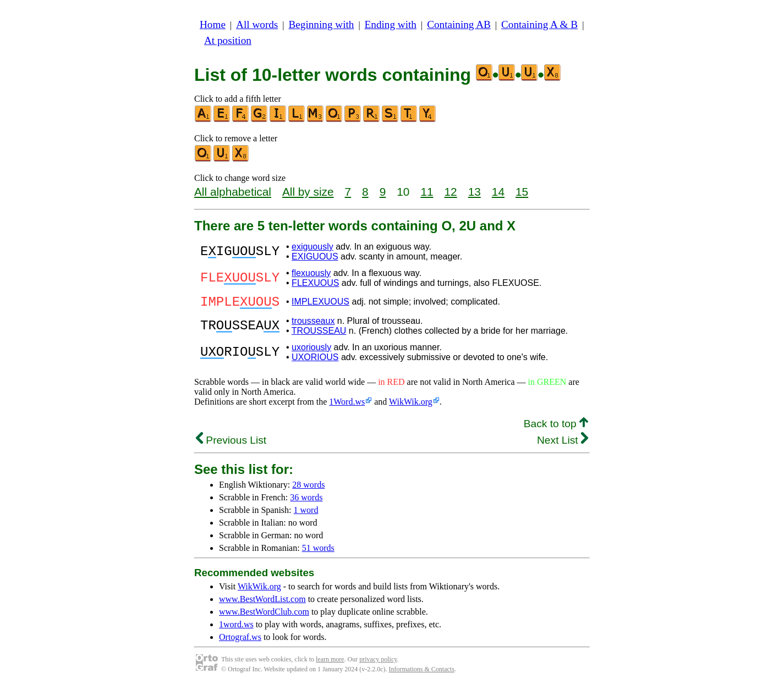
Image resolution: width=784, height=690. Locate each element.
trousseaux (313, 324)
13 (475, 192)
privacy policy (378, 663)
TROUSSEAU (319, 334)
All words (257, 24)
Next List (563, 443)
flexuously (311, 273)
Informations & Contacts (422, 672)
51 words (318, 551)
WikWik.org (411, 405)
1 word (306, 513)
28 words (308, 488)
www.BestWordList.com (262, 602)
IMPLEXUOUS (320, 303)
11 (427, 192)
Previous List (231, 443)
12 (451, 192)
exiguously (312, 247)
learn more (330, 663)
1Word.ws (347, 405)
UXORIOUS (315, 360)
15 (522, 192)
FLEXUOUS (315, 283)
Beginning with (322, 24)
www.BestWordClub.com (264, 615)
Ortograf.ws (240, 640)
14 (498, 192)
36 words (306, 501)
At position (228, 40)
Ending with (391, 24)
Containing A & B (539, 24)
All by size (308, 192)
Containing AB (459, 24)
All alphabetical (233, 192)
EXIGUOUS (315, 256)
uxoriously (311, 350)
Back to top (556, 427)
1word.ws (236, 628)
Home (213, 24)
